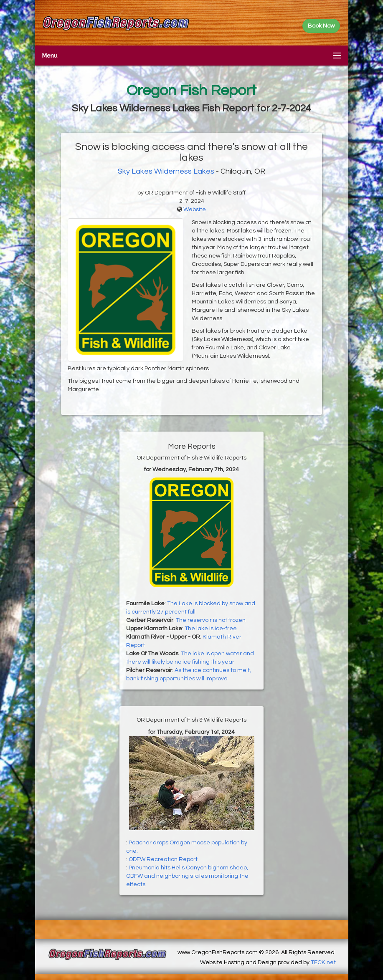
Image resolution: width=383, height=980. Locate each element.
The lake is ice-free (211, 629)
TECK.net (323, 962)
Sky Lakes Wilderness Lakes (166, 171)
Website (195, 210)
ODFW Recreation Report (163, 859)
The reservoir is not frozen (211, 620)
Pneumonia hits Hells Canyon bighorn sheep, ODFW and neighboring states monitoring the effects (187, 876)
